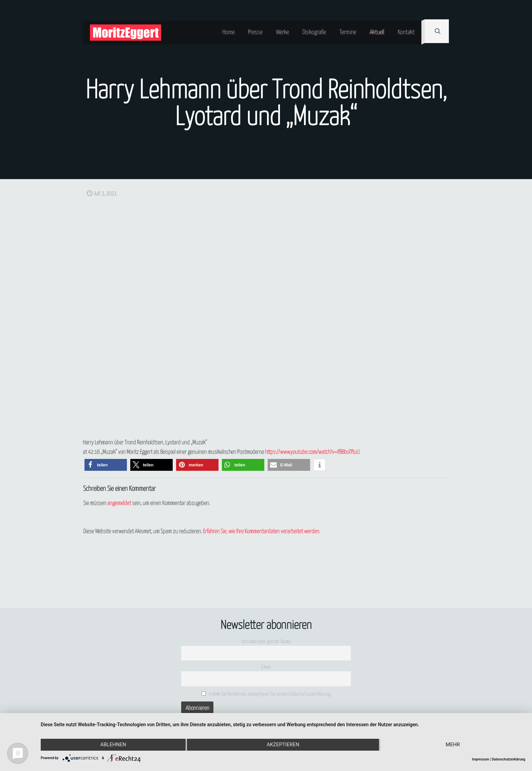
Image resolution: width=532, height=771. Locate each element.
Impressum (481, 759)
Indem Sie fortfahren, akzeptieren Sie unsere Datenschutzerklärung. (267, 694)
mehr (453, 745)
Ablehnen (113, 745)
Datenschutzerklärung (508, 759)
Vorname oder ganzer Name (266, 642)
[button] (106, 465)
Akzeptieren (283, 745)
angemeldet (119, 504)
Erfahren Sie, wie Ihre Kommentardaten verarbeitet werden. (262, 532)
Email (266, 667)
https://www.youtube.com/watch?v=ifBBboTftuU (312, 452)
